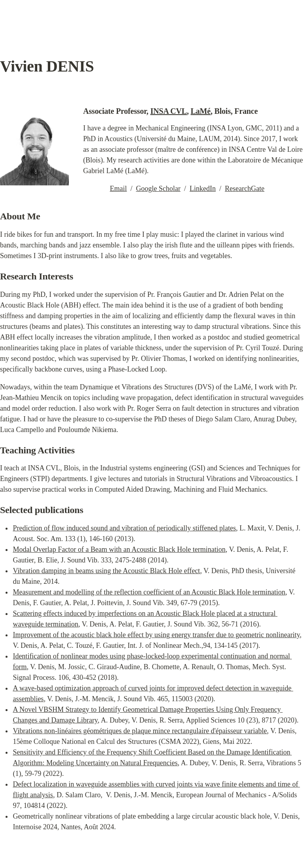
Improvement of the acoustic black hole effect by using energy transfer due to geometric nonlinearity (156, 635)
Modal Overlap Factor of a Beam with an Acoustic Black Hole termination (119, 549)
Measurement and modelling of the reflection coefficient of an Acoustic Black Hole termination (149, 592)
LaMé (201, 111)
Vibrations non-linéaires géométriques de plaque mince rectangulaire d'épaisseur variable (140, 731)
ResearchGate (245, 189)
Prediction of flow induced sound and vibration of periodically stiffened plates (124, 528)
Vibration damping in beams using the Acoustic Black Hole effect (106, 571)
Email (119, 189)
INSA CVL (169, 111)
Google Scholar (158, 189)
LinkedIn (203, 189)
